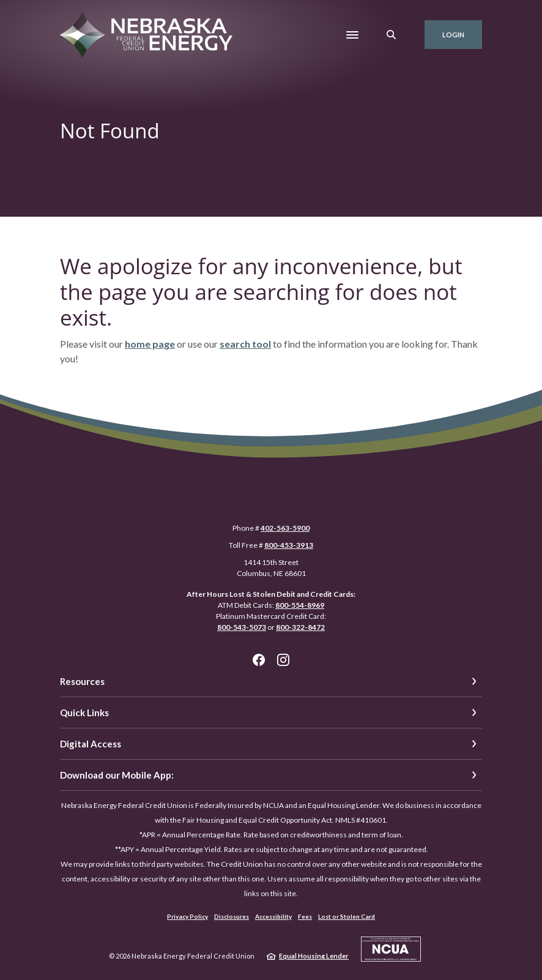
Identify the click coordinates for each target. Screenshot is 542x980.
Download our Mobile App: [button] (117, 775)
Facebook (259, 660)
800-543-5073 (242, 627)
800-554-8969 (300, 605)
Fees (305, 916)
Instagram (283, 660)
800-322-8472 (300, 627)
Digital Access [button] (91, 744)
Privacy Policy (187, 916)
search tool (245, 344)
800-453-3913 (289, 545)
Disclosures (232, 916)
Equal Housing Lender (314, 956)
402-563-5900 (285, 528)
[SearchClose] (392, 35)
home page (150, 344)
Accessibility (273, 916)
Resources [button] (82, 681)
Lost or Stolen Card (347, 916)
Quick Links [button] (84, 713)
